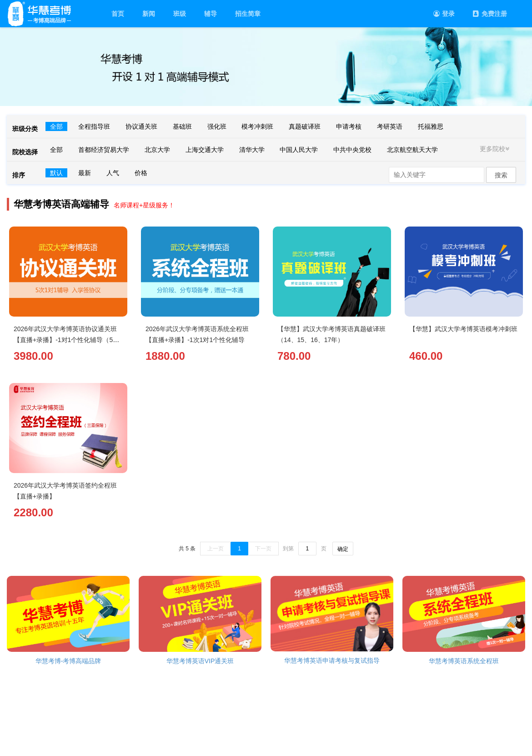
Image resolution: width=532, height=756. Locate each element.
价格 (141, 173)
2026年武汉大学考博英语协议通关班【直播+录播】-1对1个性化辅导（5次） (65, 340)
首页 (118, 14)
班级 (180, 14)
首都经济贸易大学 (104, 150)
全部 (56, 126)
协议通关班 (141, 126)
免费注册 (490, 14)
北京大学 (157, 150)
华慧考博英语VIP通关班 (200, 661)
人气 (113, 173)
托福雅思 (431, 126)
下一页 (263, 549)
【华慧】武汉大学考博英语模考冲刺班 (463, 329)
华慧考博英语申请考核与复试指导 (332, 660)
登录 (444, 14)
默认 (56, 173)
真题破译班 (305, 126)
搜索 (501, 175)
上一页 (216, 549)
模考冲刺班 (257, 126)
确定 (343, 549)
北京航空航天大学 (412, 150)
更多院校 (496, 149)
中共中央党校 (352, 150)
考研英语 (390, 126)
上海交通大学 (205, 150)
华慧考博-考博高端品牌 (68, 661)
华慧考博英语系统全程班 (464, 661)
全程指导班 (94, 126)
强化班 (217, 126)
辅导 (211, 14)
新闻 (149, 14)
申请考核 (349, 126)
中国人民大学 (299, 150)
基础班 (182, 126)
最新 (85, 173)
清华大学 (252, 150)
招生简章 (248, 14)
